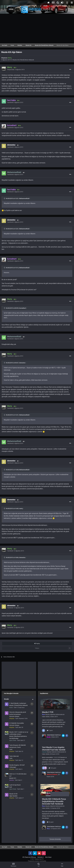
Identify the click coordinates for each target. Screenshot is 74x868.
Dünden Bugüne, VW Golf (17, 765)
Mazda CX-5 (13, 778)
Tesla (11, 749)
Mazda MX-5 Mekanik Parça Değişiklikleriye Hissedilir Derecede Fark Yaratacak (54, 801)
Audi (11, 787)
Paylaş (37, 644)
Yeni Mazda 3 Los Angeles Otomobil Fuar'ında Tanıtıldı (54, 748)
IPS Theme (26, 857)
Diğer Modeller (13, 796)
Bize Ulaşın (48, 857)
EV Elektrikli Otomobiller (17, 723)
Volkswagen (13, 767)
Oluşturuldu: (16, 70)
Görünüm (41, 857)
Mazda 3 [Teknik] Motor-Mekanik (18, 705)
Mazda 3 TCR (48, 712)
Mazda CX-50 (13, 794)
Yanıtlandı (15, 102)
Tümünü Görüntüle (55, 839)
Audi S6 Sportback (15, 785)
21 (15, 68)
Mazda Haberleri (50, 714)
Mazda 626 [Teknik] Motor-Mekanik (23, 60)
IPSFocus (33, 857)
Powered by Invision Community (37, 861)
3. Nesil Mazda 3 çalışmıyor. (18, 703)
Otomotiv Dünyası (14, 716)
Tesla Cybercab (14, 756)
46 (20, 126)
